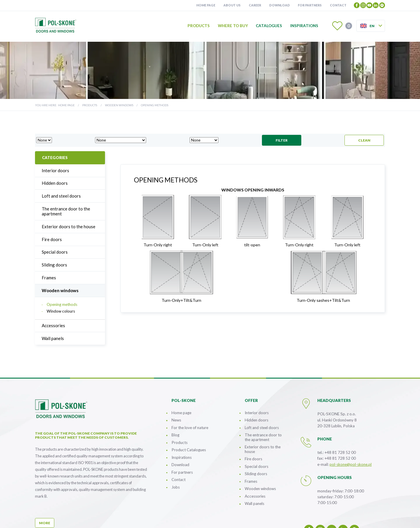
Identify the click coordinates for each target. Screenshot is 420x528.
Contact (338, 5)
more (45, 523)
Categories (55, 158)
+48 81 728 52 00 (340, 452)
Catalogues (269, 26)
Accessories (53, 325)
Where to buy (233, 26)
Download (280, 5)
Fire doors (52, 239)
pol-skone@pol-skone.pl (351, 464)
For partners (310, 5)
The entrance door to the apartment (66, 211)
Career (255, 5)
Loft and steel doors (61, 196)
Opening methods (62, 305)
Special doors (55, 252)
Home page (206, 5)
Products (199, 26)
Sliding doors (54, 265)
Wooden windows (119, 105)
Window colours (61, 311)
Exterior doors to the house (69, 226)
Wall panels (53, 338)
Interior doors (55, 170)
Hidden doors (55, 183)
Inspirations (304, 26)
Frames (49, 278)
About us (232, 5)
